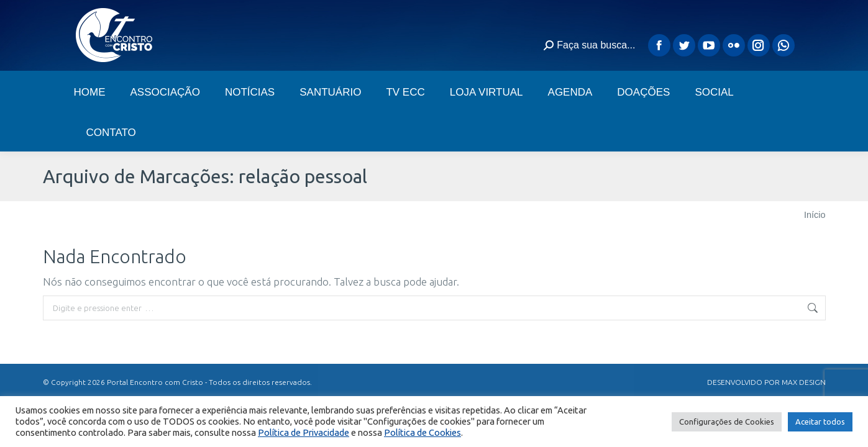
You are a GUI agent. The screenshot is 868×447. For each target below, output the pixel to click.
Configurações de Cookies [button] (727, 422)
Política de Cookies (423, 432)
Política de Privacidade (304, 432)
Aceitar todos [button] (820, 422)
